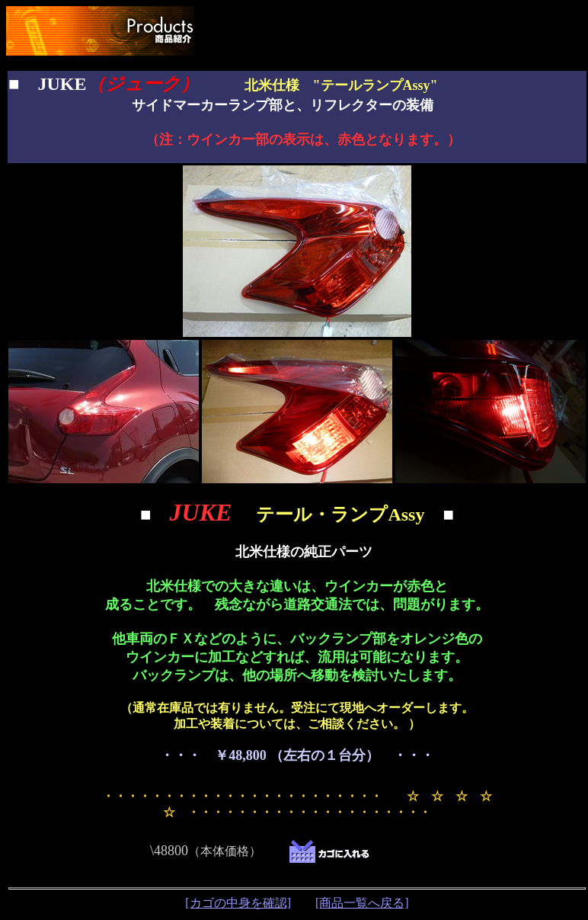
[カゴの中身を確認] (238, 903)
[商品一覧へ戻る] (362, 903)
